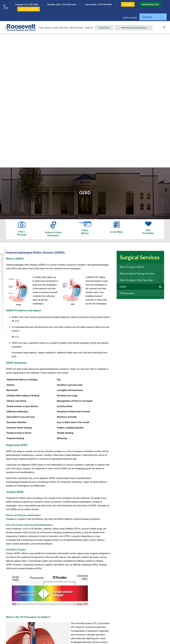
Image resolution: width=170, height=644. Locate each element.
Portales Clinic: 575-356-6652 (62, 4)
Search (147, 17)
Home (41, 28)
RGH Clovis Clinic (76, 28)
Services (56, 28)
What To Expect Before (132, 267)
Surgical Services (140, 257)
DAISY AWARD (130, 18)
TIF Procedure (127, 293)
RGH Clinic (64, 28)
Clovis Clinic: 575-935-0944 (99, 4)
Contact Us (89, 28)
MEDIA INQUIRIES (28, 9)
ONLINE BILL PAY (150, 4)
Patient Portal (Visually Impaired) (134, 28)
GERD (123, 287)
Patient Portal (104, 28)
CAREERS (128, 4)
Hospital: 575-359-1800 (27, 4)
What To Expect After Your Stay (136, 280)
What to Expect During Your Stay (137, 273)
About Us (48, 28)
